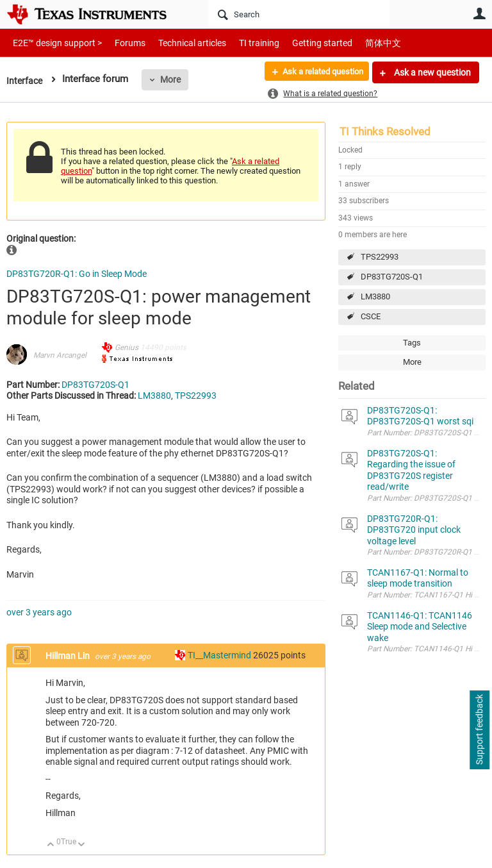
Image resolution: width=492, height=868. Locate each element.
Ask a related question (317, 72)
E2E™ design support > (53, 43)
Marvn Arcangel (60, 355)
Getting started (300, 43)
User (479, 13)
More (172, 79)
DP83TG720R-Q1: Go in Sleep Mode (77, 274)
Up (51, 845)
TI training (242, 43)
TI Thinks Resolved (385, 131)
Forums (120, 43)
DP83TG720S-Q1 (392, 277)
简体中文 (356, 43)
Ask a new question (431, 72)
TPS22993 (380, 257)
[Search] (299, 14)
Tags (412, 343)
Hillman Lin (69, 656)
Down (82, 845)
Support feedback (479, 730)
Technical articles (179, 43)
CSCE (371, 316)
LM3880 (375, 296)
